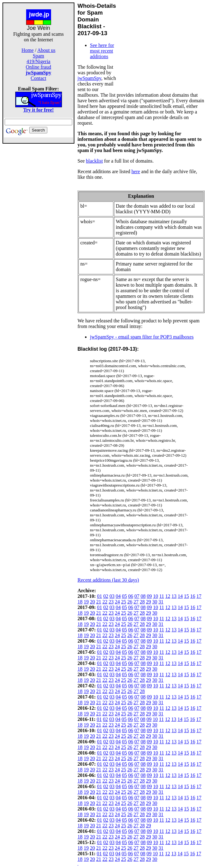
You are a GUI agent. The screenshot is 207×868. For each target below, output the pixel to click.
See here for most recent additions (102, 51)
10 (156, 596)
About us (46, 50)
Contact (39, 78)
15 (186, 596)
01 (100, 596)
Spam (38, 56)
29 (148, 602)
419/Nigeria (38, 61)
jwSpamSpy (89, 78)
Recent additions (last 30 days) (108, 580)
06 (131, 596)
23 (111, 602)
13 (174, 596)
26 (130, 602)
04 (118, 596)
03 (112, 596)
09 (149, 596)
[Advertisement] (39, 237)
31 (161, 602)
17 (199, 596)
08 (143, 596)
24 (117, 602)
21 (99, 602)
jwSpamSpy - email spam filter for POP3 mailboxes (142, 337)
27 (136, 602)
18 (80, 602)
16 (193, 596)
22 (105, 602)
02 (106, 596)
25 (124, 602)
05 (125, 596)
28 (142, 602)
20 (92, 602)
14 (180, 596)
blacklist (94, 161)
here (136, 171)
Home (28, 50)
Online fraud (38, 67)
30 (155, 602)
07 (137, 596)
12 (168, 596)
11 (162, 596)
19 (86, 602)
